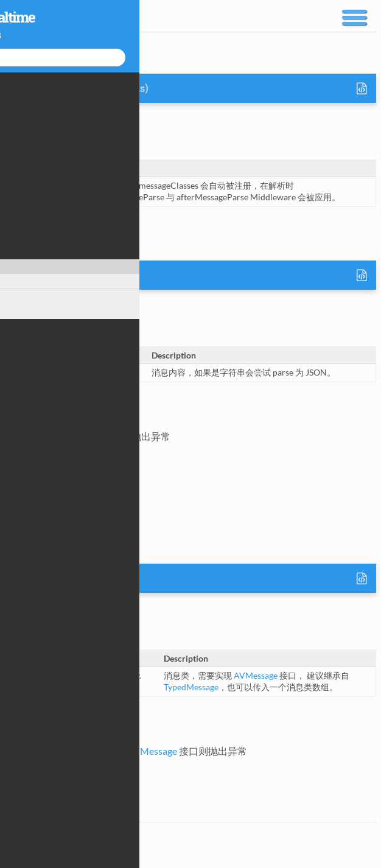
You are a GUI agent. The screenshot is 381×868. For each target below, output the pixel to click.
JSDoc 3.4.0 (98, 857)
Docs (19, 15)
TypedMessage (191, 687)
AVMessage (114, 276)
